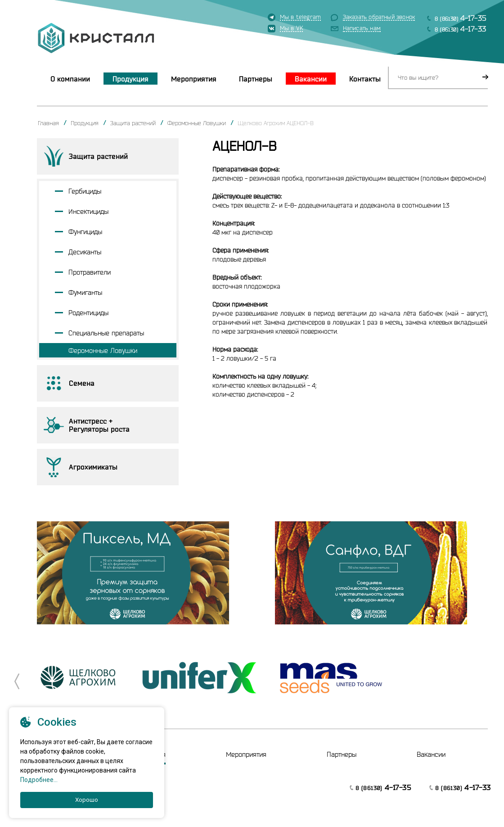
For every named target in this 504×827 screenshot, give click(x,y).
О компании (70, 79)
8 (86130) (461, 18)
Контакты (365, 79)
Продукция (130, 79)
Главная (48, 123)
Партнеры (256, 79)
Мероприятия (194, 79)
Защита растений (133, 123)
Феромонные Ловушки (197, 123)
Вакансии (311, 79)
